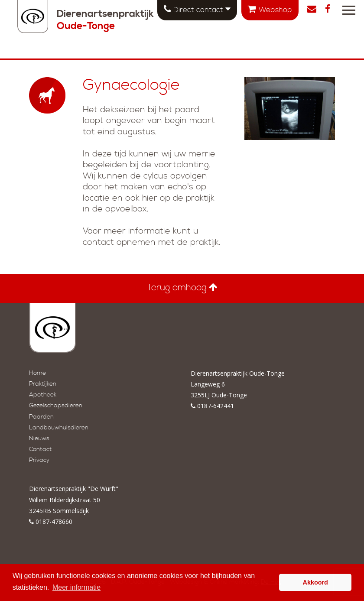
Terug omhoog (182, 288)
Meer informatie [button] (76, 587)
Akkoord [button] (315, 582)
